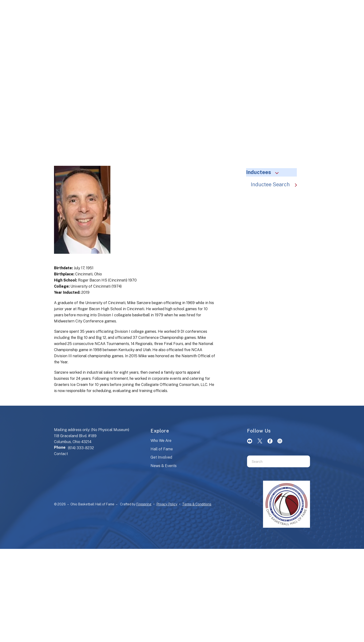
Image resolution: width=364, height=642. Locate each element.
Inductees (264, 172)
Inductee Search (276, 184)
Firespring (144, 504)
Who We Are (161, 441)
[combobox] (273, 461)
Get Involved (161, 457)
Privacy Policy (167, 504)
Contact (61, 454)
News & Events (164, 466)
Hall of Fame (162, 449)
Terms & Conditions (197, 504)
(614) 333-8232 (81, 448)
